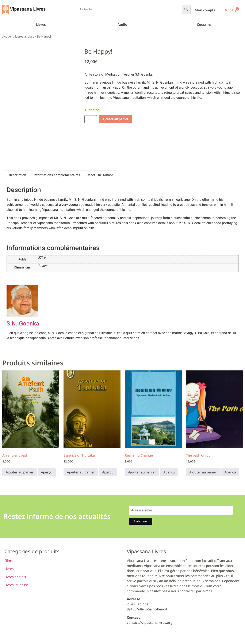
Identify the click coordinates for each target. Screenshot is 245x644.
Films (9, 561)
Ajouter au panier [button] (20, 472)
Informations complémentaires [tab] (57, 175)
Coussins (204, 24)
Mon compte (205, 10)
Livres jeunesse (17, 585)
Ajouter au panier (115, 119)
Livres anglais (25, 37)
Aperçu (47, 472)
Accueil (7, 37)
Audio (122, 24)
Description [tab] (18, 175)
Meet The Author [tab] (100, 175)
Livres (41, 24)
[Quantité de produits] (91, 119)
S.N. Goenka (23, 323)
